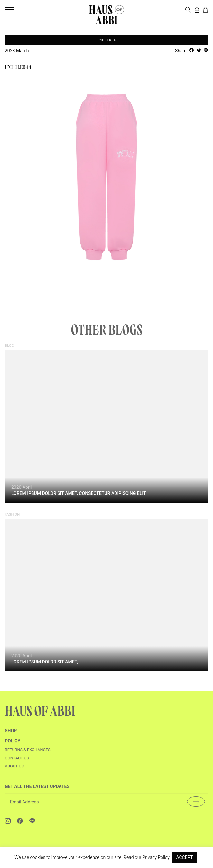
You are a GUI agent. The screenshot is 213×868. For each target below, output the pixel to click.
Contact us (17, 761)
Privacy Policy (156, 857)
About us (14, 769)
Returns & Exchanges (28, 753)
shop (11, 734)
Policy (13, 744)
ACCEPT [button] (184, 857)
